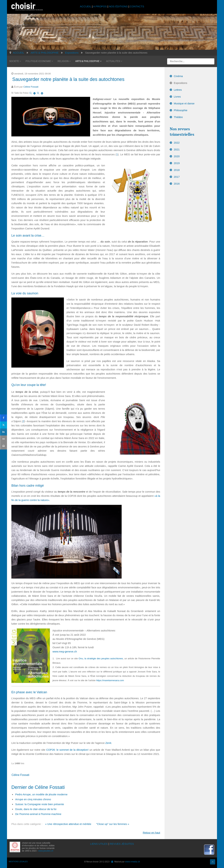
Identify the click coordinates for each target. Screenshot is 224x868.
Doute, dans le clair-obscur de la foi (36, 809)
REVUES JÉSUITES (122, 844)
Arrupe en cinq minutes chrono (33, 799)
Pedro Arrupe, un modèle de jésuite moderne (41, 794)
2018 (177, 170)
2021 (177, 149)
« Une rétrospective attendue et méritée (68, 824)
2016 (177, 184)
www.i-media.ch (133, 862)
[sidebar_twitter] (3, 425)
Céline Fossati (31, 87)
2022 (177, 143)
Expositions (181, 83)
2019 (177, 163)
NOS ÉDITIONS (118, 6)
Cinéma (178, 76)
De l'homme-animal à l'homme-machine (38, 814)
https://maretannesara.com (110, 680)
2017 (177, 177)
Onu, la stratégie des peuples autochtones (101, 658)
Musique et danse (184, 103)
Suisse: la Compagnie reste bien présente (40, 804)
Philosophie (181, 110)
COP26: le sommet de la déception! (67, 750)
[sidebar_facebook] (3, 418)
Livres (177, 97)
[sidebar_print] (3, 446)
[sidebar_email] (3, 439)
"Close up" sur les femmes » (113, 824)
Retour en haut (151, 833)
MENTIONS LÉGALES (18, 862)
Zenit (108, 743)
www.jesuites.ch (46, 851)
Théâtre (178, 117)
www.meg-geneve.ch (65, 651)
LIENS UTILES (99, 844)
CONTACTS (137, 6)
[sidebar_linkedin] (3, 432)
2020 (177, 156)
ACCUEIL (86, 6)
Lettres (178, 90)
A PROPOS (100, 6)
